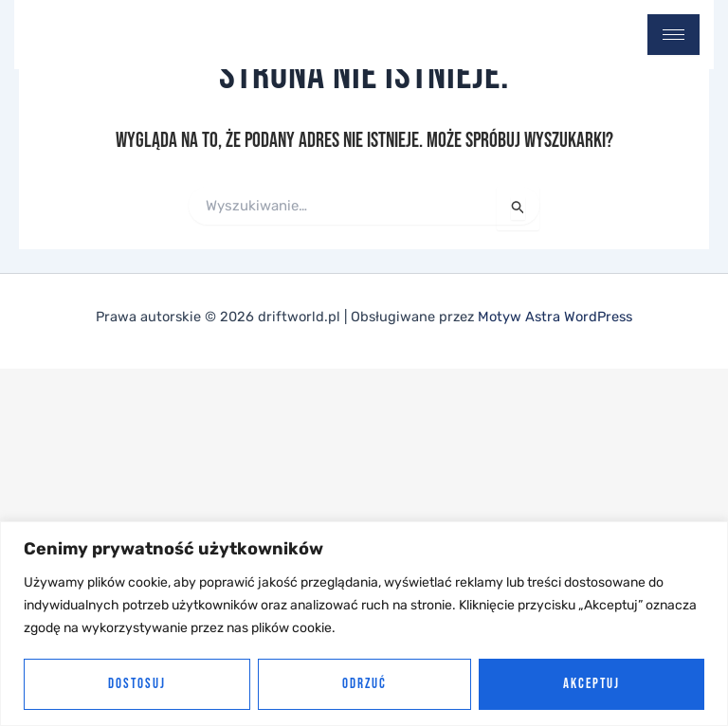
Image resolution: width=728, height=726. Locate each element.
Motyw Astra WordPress (555, 317)
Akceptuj (591, 684)
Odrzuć (364, 684)
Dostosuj (137, 684)
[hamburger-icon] (673, 35)
